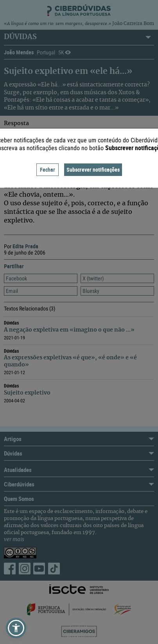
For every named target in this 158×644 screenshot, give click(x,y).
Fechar (48, 170)
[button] (16, 628)
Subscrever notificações (93, 170)
